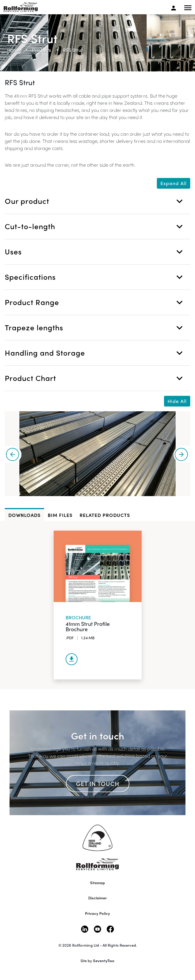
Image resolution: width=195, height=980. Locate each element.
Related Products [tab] (105, 515)
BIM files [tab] (60, 515)
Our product (95, 201)
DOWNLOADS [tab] (24, 515)
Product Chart (95, 378)
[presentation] (13, 454)
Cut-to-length (95, 226)
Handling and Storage (95, 353)
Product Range (95, 302)
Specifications (95, 277)
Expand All (174, 183)
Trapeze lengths (95, 328)
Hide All (177, 401)
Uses (95, 252)
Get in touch (98, 783)
